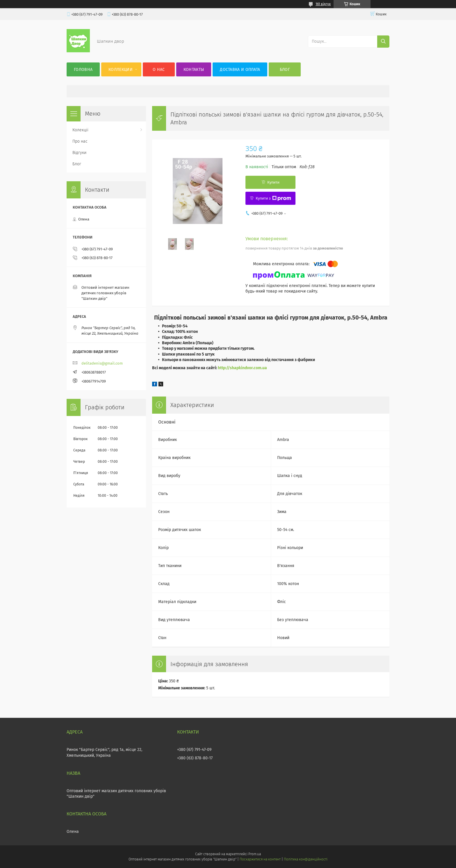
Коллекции (121, 70)
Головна (83, 70)
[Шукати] (383, 42)
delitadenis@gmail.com (102, 363)
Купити (273, 182)
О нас (159, 70)
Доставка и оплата (240, 70)
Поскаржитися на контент (260, 859)
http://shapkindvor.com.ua (242, 368)
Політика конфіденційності (306, 859)
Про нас (80, 141)
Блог (285, 70)
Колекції (80, 130)
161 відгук (323, 4)
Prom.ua (255, 854)
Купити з (273, 198)
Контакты (194, 70)
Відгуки (79, 153)
